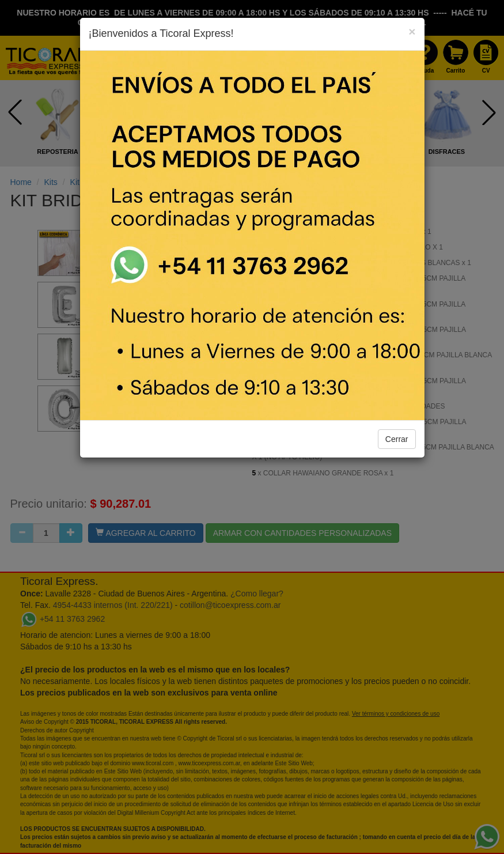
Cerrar (397, 439)
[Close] (412, 31)
